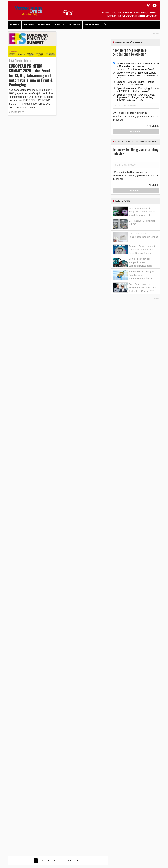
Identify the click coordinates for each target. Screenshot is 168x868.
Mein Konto (105, 13)
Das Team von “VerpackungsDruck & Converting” (138, 16)
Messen (29, 24)
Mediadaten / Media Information (136, 13)
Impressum (112, 16)
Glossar (74, 24)
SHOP (58, 24)
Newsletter (116, 13)
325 (70, 861)
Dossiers (44, 24)
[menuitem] (15, 25)
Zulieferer (92, 24)
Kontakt (153, 13)
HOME (13, 24)
